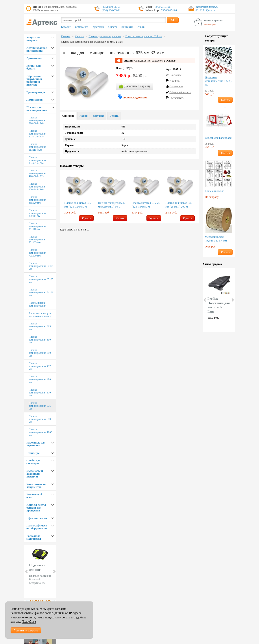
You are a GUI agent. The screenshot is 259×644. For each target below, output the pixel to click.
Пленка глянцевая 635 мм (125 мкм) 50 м (78, 205)
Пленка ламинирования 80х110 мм (37, 226)
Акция (83, 116)
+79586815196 (161, 7)
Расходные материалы (34, 537)
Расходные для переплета (36, 444)
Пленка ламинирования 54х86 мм (41, 292)
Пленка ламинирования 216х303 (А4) (37, 120)
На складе (175, 75)
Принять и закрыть (26, 630)
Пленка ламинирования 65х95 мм (41, 279)
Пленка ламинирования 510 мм (40, 393)
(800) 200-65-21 (111, 10)
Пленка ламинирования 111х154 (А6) (37, 147)
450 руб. (175, 81)
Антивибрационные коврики (37, 49)
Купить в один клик (135, 97)
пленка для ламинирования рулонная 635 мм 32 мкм (92, 42)
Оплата (113, 27)
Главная (66, 36)
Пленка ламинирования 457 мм (40, 366)
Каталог (66, 27)
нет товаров (210, 24)
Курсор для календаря (218, 138)
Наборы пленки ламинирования (37, 304)
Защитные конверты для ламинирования (40, 315)
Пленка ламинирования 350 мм (40, 353)
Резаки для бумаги (33, 67)
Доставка (98, 27)
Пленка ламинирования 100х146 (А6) (37, 187)
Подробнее (29, 622)
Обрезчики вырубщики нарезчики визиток (34, 80)
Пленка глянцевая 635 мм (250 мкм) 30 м (111, 205)
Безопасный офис (34, 496)
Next (54, 571)
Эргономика (34, 58)
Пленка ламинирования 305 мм (40, 326)
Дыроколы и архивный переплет (35, 474)
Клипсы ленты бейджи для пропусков (36, 508)
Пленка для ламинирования (37, 109)
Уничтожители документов (36, 485)
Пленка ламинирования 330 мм (40, 340)
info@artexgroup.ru (207, 7)
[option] (79, 197)
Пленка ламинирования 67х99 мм (41, 266)
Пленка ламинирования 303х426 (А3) (37, 134)
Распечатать (177, 98)
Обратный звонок (180, 92)
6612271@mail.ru (206, 10)
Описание (68, 116)
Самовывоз (82, 27)
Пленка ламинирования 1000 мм (40, 432)
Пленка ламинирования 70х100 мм (37, 253)
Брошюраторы (36, 92)
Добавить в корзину (135, 86)
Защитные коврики (33, 39)
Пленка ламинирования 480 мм (40, 379)
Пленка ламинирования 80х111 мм (37, 213)
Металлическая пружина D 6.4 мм (216, 239)
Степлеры (33, 453)
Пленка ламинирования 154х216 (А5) (37, 160)
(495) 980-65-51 (111, 7)
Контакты (127, 27)
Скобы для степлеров (33, 462)
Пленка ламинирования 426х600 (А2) (37, 173)
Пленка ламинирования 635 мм (40, 406)
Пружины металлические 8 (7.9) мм (218, 81)
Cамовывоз (176, 86)
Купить (86, 218)
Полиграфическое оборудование (37, 527)
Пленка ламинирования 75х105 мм (37, 240)
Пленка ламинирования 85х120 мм (37, 200)
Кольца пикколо (215, 191)
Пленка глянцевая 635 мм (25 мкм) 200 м (179, 205)
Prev (27, 571)
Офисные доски (37, 518)
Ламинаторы (35, 100)
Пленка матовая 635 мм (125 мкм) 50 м (146, 205)
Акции (141, 27)
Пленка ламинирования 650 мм (40, 419)
